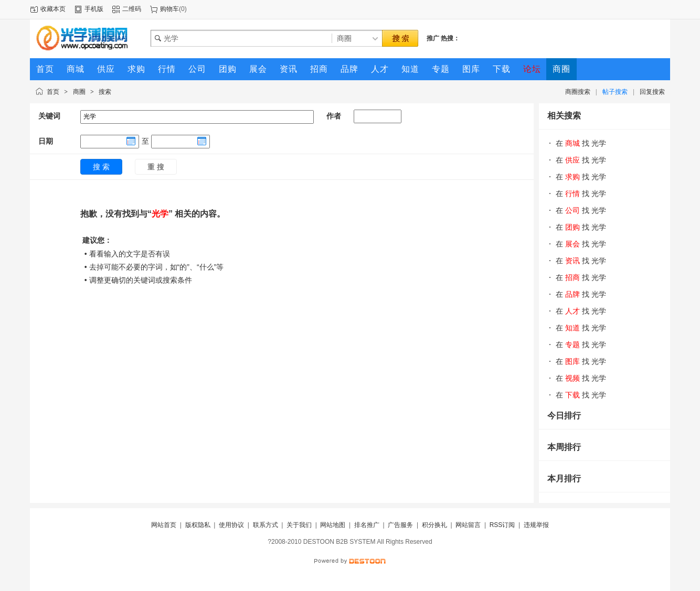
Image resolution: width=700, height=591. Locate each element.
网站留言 (468, 525)
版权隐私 (198, 525)
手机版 (94, 9)
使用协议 (231, 525)
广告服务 (400, 525)
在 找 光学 (581, 143)
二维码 (132, 9)
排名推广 (367, 525)
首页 (53, 92)
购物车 (169, 9)
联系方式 (266, 525)
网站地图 (333, 525)
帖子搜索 (615, 92)
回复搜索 (652, 92)
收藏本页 (53, 9)
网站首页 (164, 525)
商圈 (79, 92)
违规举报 (536, 525)
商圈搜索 (578, 92)
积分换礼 (434, 525)
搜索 (105, 92)
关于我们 (299, 525)
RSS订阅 (502, 525)
